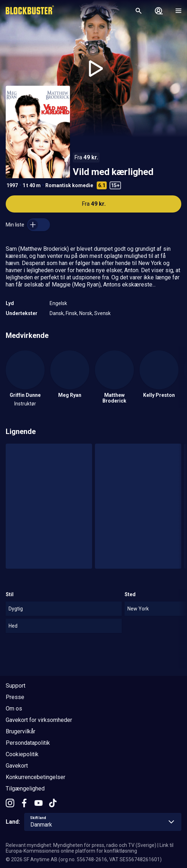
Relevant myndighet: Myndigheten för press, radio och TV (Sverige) (81, 845)
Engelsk (58, 303)
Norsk (86, 313)
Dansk (57, 313)
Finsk (71, 313)
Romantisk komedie (69, 185)
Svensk (102, 313)
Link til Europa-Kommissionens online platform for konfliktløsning (90, 848)
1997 (12, 185)
